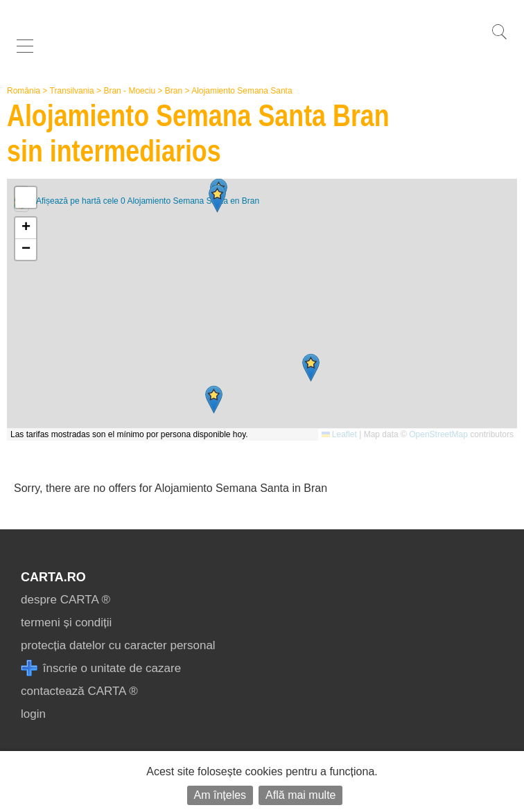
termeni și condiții (66, 623)
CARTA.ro (53, 577)
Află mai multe (300, 795)
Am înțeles (220, 795)
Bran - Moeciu (129, 91)
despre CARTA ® (65, 600)
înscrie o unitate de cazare (101, 668)
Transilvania (72, 91)
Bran (174, 91)
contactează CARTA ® (79, 691)
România (24, 91)
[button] (311, 368)
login (33, 714)
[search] (499, 39)
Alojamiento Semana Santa (242, 91)
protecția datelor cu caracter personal (118, 645)
